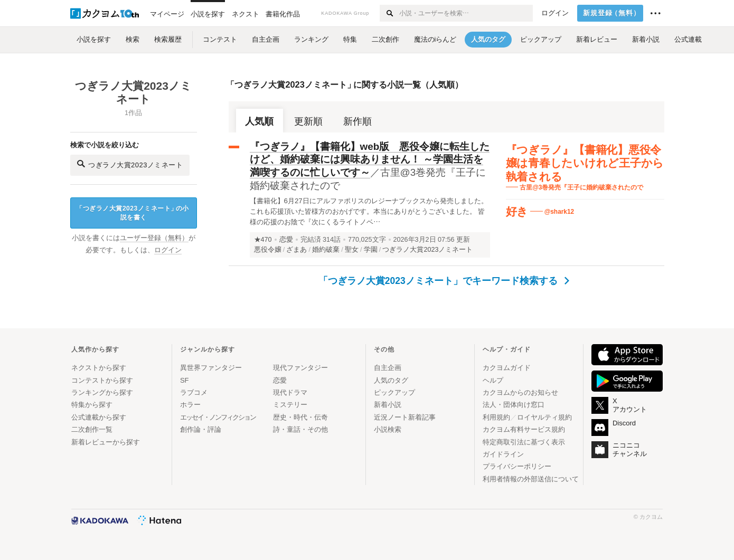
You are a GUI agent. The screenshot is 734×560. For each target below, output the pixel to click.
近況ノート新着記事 (405, 417)
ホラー (190, 405)
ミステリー (290, 405)
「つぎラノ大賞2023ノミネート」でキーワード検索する (444, 281)
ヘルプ (493, 380)
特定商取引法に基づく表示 (524, 442)
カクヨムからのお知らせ (520, 392)
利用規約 (496, 417)
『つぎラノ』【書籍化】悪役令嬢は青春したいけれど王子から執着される (585, 163)
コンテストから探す (102, 380)
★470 (263, 240)
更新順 (308, 121)
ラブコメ (194, 392)
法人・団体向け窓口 (514, 405)
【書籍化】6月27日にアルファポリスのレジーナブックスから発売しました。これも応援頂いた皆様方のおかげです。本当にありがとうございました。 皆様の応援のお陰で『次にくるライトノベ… (369, 211)
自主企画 (388, 368)
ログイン (555, 13)
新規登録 (612, 13)
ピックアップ (394, 392)
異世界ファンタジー (211, 368)
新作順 (357, 121)
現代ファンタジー (300, 368)
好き (517, 211)
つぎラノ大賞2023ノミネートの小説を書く (132, 213)
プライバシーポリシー (517, 466)
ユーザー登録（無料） (154, 238)
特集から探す (92, 405)
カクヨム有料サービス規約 (524, 429)
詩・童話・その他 (300, 429)
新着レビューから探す (106, 442)
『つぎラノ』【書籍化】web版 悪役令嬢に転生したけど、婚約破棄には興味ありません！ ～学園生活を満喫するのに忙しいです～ (370, 159)
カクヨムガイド (507, 368)
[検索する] (389, 13)
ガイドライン (503, 454)
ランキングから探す (102, 392)
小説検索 (388, 429)
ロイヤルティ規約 (544, 417)
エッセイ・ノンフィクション (218, 417)
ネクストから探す (99, 368)
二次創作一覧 (92, 429)
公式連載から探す (99, 417)
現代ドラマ (290, 392)
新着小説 (388, 405)
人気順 (259, 121)
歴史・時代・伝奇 (300, 417)
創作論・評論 (201, 429)
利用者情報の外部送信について (531, 479)
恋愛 (286, 240)
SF (185, 380)
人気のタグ (391, 380)
